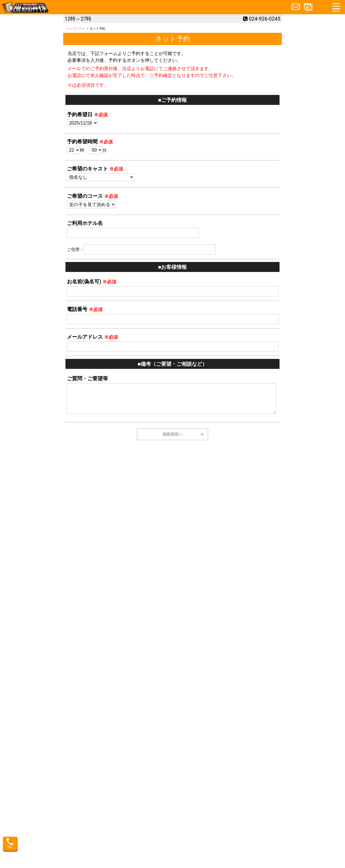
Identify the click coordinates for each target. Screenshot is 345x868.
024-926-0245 (265, 19)
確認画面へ (172, 434)
